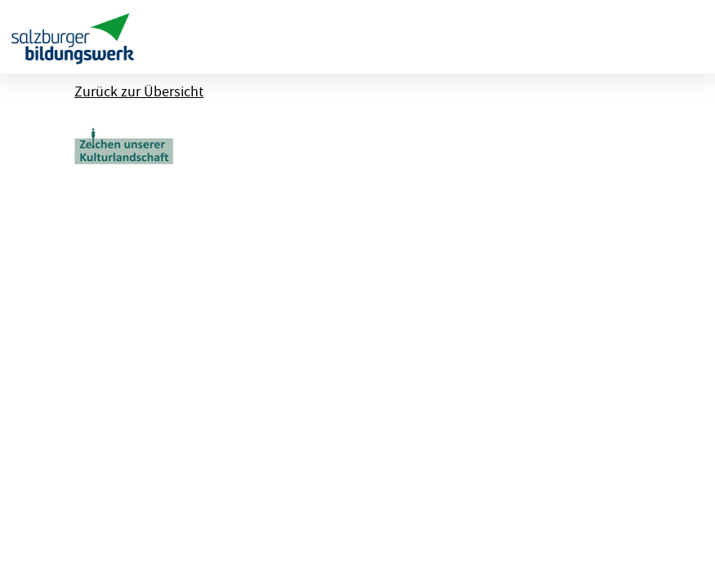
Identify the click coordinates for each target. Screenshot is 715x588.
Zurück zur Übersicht (139, 92)
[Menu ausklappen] (688, 37)
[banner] (73, 37)
